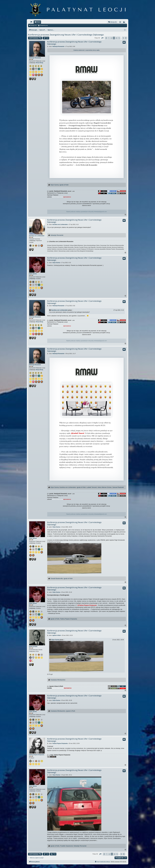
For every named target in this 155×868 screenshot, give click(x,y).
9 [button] (123, 38)
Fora (38, 22)
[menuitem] (31, 22)
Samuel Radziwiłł (118, 487)
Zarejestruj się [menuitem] (124, 22)
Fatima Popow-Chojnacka (69, 619)
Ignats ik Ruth (64, 185)
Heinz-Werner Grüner (105, 487)
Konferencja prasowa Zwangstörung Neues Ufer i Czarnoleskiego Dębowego (66, 35)
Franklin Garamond (66, 846)
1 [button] (109, 38)
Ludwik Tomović (92, 487)
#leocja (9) (112, 22)
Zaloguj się (34, 25)
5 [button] (119, 38)
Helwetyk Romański (35, 58)
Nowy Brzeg (40, 63)
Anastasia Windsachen (58, 680)
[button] (102, 38)
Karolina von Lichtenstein (37, 236)
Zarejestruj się (44, 25)
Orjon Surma (55, 185)
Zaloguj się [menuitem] (121, 22)
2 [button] (111, 38)
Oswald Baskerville (57, 578)
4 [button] (116, 38)
